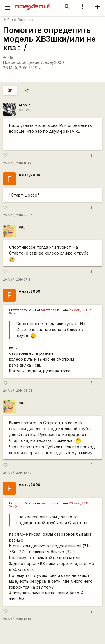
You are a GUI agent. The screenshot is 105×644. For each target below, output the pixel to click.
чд (43, 310)
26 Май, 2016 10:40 (17, 473)
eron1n (25, 105)
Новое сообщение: (22, 62)
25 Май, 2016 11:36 (17, 163)
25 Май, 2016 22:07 (18, 215)
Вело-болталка (18, 20)
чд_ (22, 227)
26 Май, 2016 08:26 (18, 391)
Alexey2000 (53, 62)
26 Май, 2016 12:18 (22, 68)
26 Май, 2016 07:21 (17, 280)
